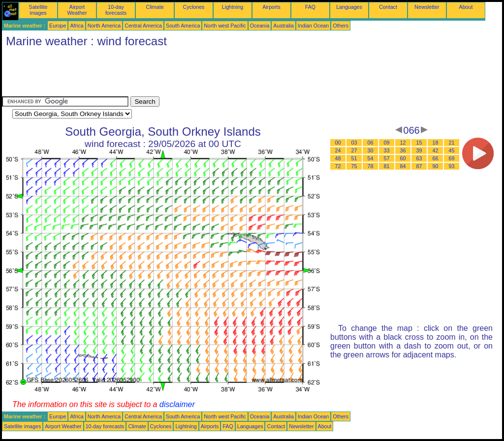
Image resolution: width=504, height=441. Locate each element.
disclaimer (177, 404)
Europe (58, 26)
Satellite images (38, 10)
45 (452, 150)
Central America (143, 26)
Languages (349, 7)
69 (452, 158)
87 (419, 166)
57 (387, 158)
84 (403, 166)
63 (419, 158)
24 (338, 150)
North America (104, 26)
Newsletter (427, 7)
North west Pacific (225, 26)
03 (354, 143)
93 (452, 166)
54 (371, 158)
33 (387, 150)
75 (354, 166)
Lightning (233, 7)
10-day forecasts (116, 10)
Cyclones (194, 7)
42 (436, 150)
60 (403, 158)
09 (387, 143)
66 (436, 158)
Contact (388, 7)
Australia (283, 26)
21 (452, 143)
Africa (77, 26)
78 (371, 166)
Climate (155, 7)
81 (387, 166)
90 (436, 166)
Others (341, 26)
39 (419, 150)
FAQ (310, 7)
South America (183, 26)
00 (338, 143)
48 (338, 158)
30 (371, 150)
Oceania (260, 26)
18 (436, 143)
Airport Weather (77, 10)
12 (403, 143)
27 (354, 150)
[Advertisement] (181, 74)
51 (354, 158)
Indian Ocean (313, 26)
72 (338, 166)
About (466, 7)
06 (371, 143)
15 (419, 143)
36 (403, 150)
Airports (271, 7)
